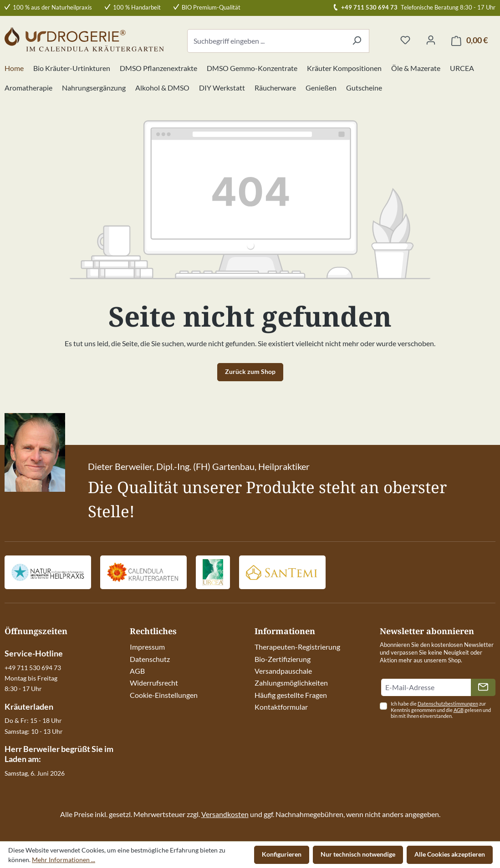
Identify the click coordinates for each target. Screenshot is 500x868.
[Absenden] (483, 687)
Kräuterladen (29, 707)
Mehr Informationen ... (64, 860)
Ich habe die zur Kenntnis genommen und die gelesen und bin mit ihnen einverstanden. (441, 710)
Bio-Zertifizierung (283, 659)
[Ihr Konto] (431, 40)
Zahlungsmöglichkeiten (291, 683)
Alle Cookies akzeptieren (450, 854)
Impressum (147, 647)
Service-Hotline (34, 653)
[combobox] (266, 41)
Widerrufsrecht (154, 683)
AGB (137, 671)
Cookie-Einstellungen (164, 695)
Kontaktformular (281, 707)
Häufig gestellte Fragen (291, 695)
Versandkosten (225, 814)
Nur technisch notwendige (358, 854)
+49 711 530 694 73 (369, 7)
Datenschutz (150, 659)
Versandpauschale (283, 671)
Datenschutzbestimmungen (448, 704)
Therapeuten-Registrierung (297, 647)
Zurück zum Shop (250, 371)
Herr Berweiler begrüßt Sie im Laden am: (59, 754)
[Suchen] (357, 41)
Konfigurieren (282, 854)
